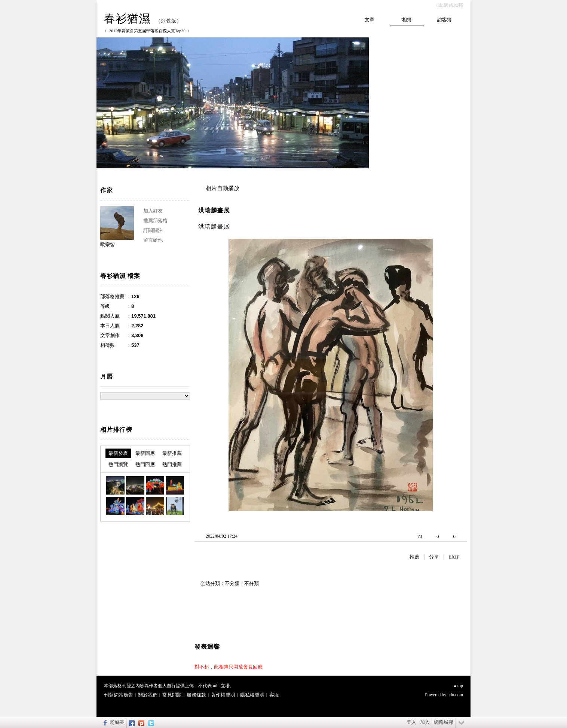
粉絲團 (117, 722)
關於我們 (148, 695)
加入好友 (153, 211)
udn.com (455, 695)
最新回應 (145, 453)
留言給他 (153, 240)
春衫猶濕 (127, 19)
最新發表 (118, 453)
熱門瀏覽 (118, 464)
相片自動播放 (223, 188)
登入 (411, 722)
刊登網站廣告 (119, 695)
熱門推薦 (172, 464)
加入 (425, 722)
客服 (274, 695)
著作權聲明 (223, 695)
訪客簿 (445, 20)
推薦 (414, 557)
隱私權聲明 (252, 695)
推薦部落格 (155, 221)
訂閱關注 (153, 230)
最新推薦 (172, 453)
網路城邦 (444, 722)
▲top (458, 686)
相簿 (407, 20)
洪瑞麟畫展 (214, 210)
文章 (370, 20)
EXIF (454, 557)
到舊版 (169, 21)
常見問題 (172, 695)
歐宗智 (108, 244)
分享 (434, 557)
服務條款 (196, 695)
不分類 (232, 583)
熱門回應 (145, 464)
